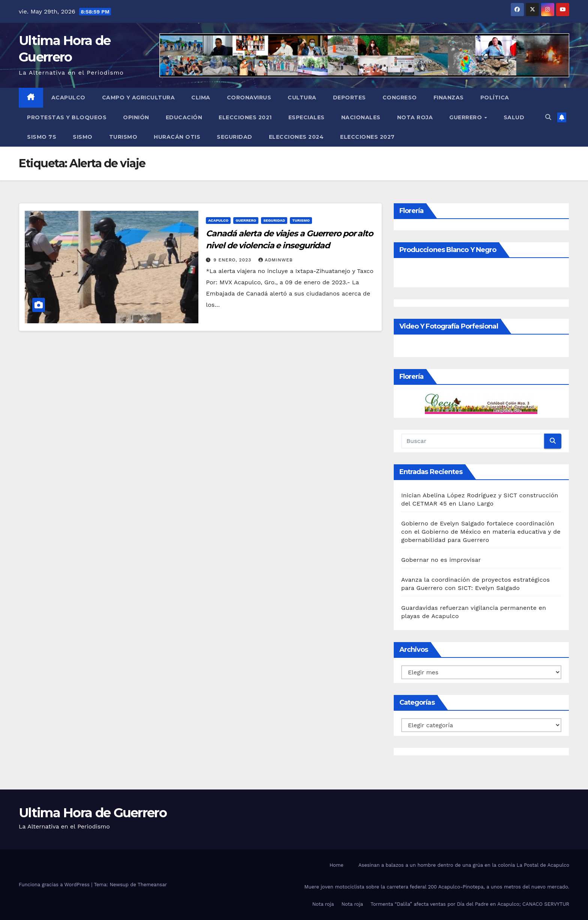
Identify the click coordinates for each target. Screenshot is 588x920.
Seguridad (235, 137)
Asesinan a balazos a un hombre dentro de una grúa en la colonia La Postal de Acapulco (464, 865)
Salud (514, 117)
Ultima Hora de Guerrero (93, 813)
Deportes (349, 98)
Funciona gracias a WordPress (55, 885)
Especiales (307, 117)
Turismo (123, 137)
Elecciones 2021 (245, 117)
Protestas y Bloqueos (67, 117)
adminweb (276, 260)
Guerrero (466, 117)
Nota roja (415, 117)
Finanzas (449, 98)
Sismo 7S (42, 137)
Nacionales (361, 117)
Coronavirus (249, 98)
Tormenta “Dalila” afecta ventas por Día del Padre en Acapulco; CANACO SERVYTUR (470, 904)
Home (337, 865)
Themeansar (152, 885)
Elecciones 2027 (367, 137)
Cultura (302, 98)
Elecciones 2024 (296, 137)
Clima (201, 98)
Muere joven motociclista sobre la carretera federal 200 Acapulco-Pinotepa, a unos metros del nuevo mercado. (437, 887)
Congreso (400, 98)
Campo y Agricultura (139, 98)
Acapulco (68, 98)
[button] (548, 117)
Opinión (136, 117)
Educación (184, 117)
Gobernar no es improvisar (441, 560)
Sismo (83, 137)
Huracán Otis (177, 137)
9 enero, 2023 (233, 260)
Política (495, 98)
